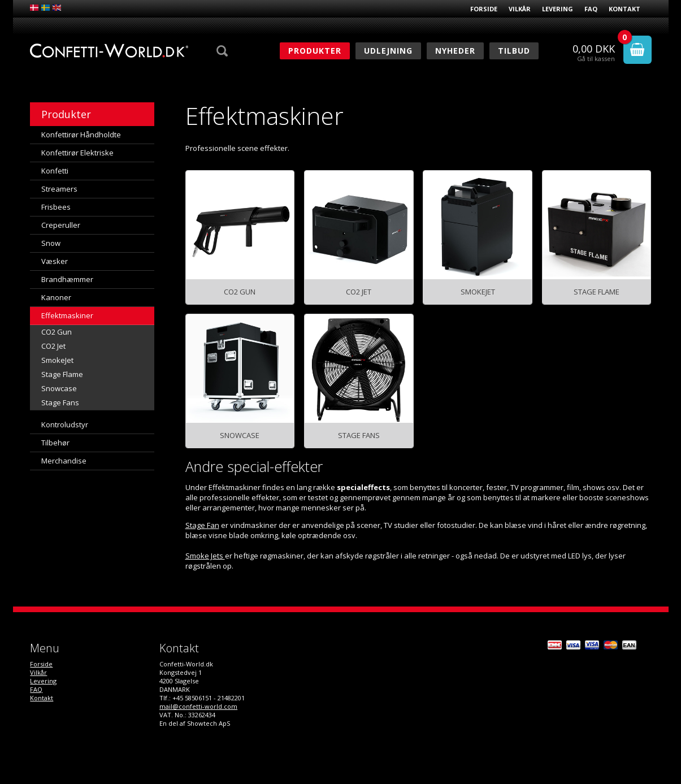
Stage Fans (60, 402)
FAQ (591, 9)
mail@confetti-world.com (198, 706)
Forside (484, 9)
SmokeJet (57, 360)
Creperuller (61, 225)
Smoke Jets (205, 556)
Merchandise (64, 461)
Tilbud (514, 51)
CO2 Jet (53, 346)
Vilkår (520, 9)
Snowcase (59, 388)
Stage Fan (202, 525)
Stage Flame (62, 374)
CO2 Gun (57, 332)
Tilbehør (55, 443)
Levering (558, 9)
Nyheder (455, 51)
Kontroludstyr (65, 425)
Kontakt (624, 9)
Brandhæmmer (67, 279)
